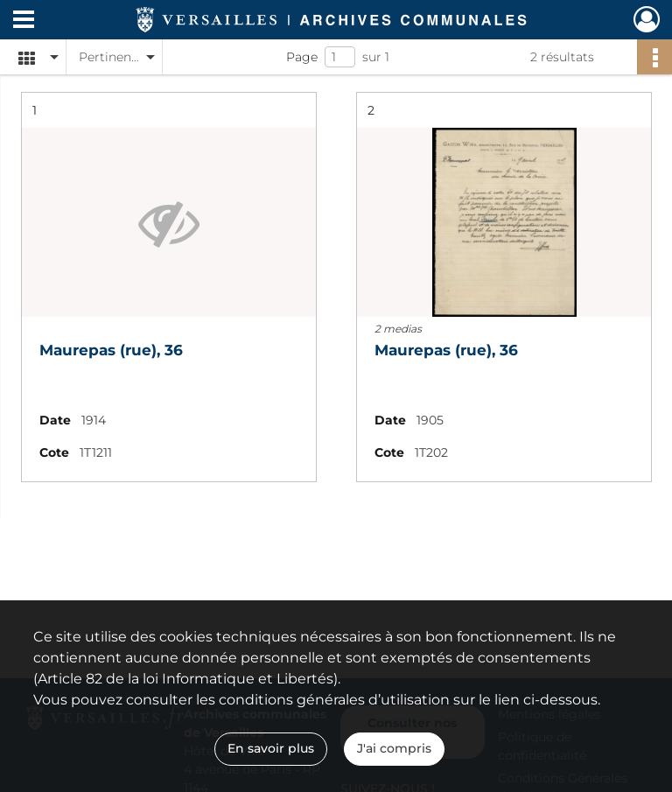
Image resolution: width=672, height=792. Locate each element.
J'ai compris (394, 748)
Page (302, 57)
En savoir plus (271, 748)
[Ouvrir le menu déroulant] (24, 21)
